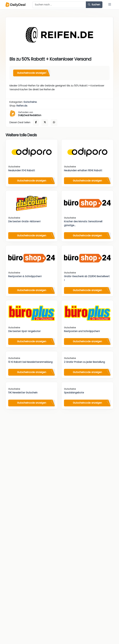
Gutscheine (30, 102)
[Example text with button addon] (59, 5)
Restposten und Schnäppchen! (82, 331)
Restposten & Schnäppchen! (25, 276)
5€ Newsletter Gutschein (23, 393)
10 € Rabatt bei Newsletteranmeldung (30, 362)
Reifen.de (22, 106)
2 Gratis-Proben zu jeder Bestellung (84, 362)
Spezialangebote (74, 393)
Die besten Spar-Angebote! (24, 331)
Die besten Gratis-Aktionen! (24, 221)
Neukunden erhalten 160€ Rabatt (83, 170)
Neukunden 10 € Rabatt (22, 170)
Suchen (94, 5)
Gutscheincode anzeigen (32, 73)
